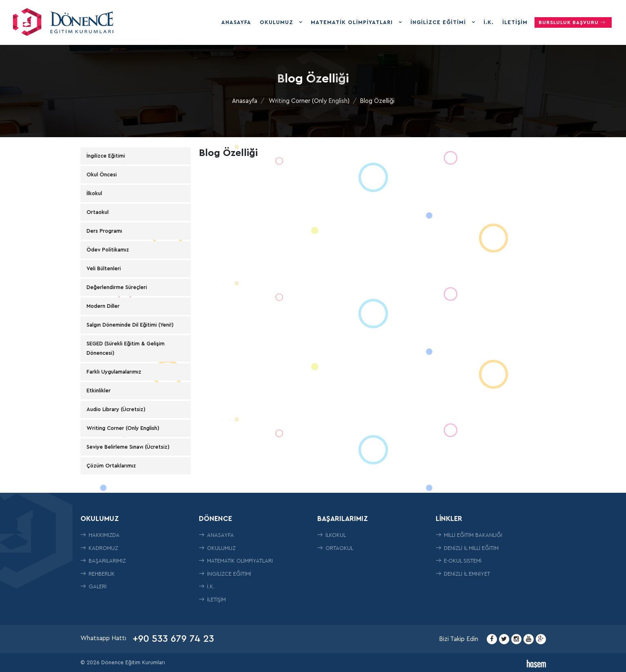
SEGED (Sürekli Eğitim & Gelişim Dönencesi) (126, 348)
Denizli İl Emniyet (463, 574)
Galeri (94, 586)
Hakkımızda (100, 535)
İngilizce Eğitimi (439, 22)
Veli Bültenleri (104, 268)
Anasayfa (236, 22)
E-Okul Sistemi (459, 561)
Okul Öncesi (102, 175)
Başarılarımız (103, 561)
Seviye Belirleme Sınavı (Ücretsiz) (128, 447)
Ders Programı (104, 231)
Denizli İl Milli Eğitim (467, 548)
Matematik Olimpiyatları (353, 22)
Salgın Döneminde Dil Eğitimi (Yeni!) (130, 325)
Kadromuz (99, 548)
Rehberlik (98, 574)
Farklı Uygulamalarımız (114, 372)
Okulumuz (277, 22)
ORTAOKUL (335, 548)
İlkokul (94, 193)
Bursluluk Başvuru (573, 22)
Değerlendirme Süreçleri (117, 287)
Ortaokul (98, 212)
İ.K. (489, 22)
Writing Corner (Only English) (309, 101)
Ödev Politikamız (108, 250)
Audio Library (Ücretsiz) (116, 409)
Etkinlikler (99, 391)
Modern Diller (103, 306)
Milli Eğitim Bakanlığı (469, 535)
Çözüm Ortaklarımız (111, 466)
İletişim (515, 22)
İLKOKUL (332, 535)
